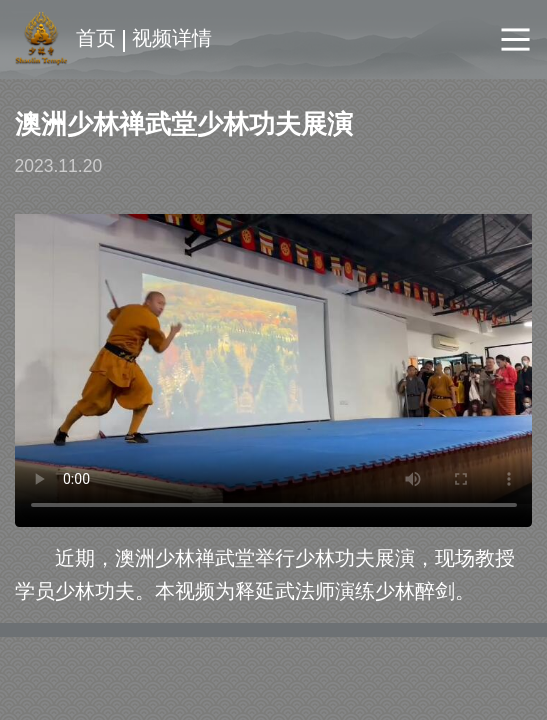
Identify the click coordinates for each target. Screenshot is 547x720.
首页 (96, 38)
